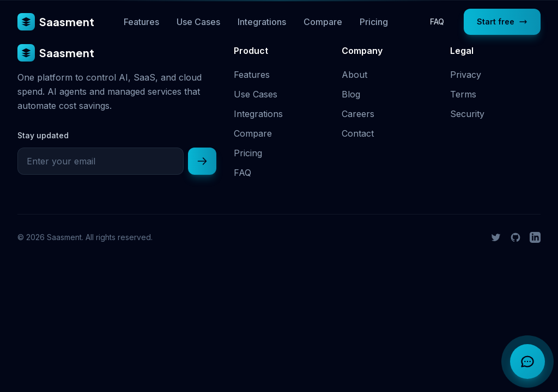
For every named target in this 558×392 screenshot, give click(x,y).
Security (467, 114)
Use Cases (198, 22)
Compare (323, 22)
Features (141, 22)
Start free (502, 22)
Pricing (374, 22)
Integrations (262, 22)
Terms (463, 94)
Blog (351, 94)
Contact (358, 133)
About (354, 75)
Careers (358, 114)
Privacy (466, 75)
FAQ (437, 22)
